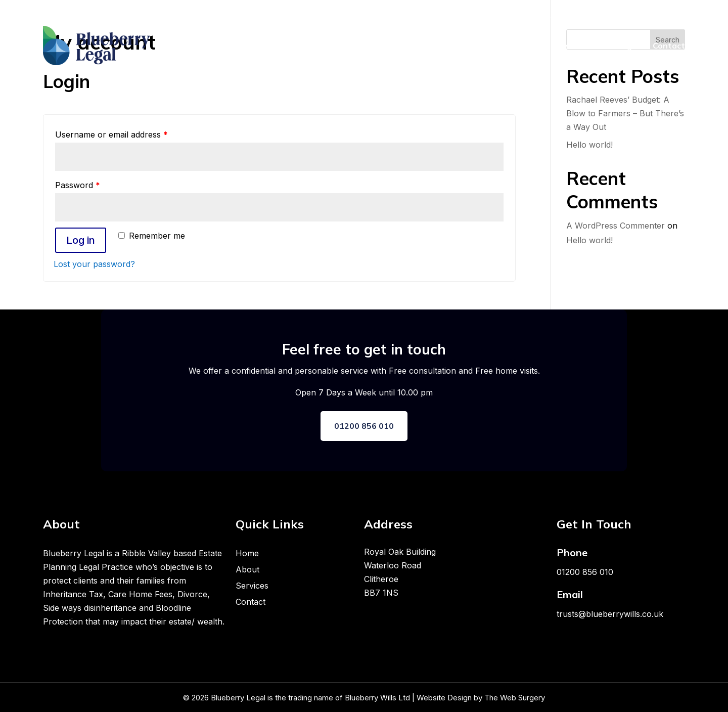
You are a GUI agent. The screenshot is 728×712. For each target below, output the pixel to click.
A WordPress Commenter (616, 226)
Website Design (443, 698)
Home (498, 46)
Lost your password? (94, 264)
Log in (81, 240)
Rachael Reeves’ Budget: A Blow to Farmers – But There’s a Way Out (625, 113)
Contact (669, 46)
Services (574, 46)
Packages (622, 46)
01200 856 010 (364, 426)
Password (78, 185)
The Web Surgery (515, 698)
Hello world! (589, 145)
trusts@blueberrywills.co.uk (610, 614)
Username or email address (111, 135)
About (534, 46)
